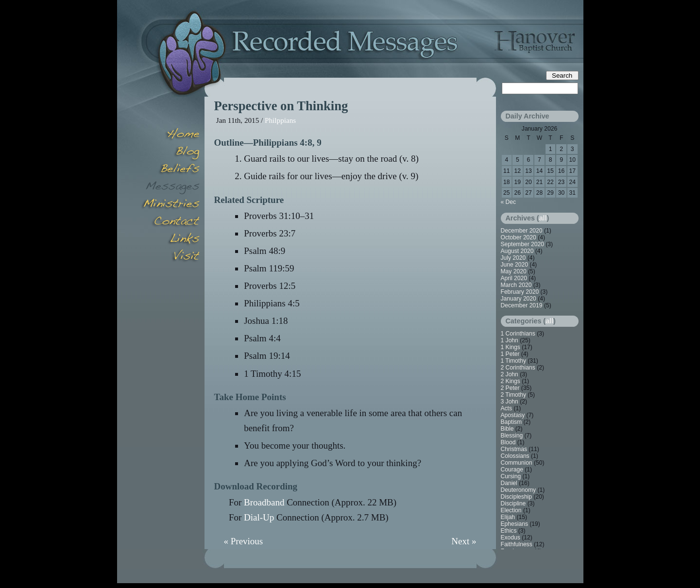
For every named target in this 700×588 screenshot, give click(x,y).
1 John (510, 340)
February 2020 (520, 292)
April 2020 (514, 278)
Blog (171, 152)
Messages (171, 187)
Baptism (512, 422)
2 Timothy (513, 395)
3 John (510, 402)
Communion (517, 463)
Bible (507, 429)
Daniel (509, 483)
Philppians (280, 120)
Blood (508, 442)
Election (511, 510)
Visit (171, 257)
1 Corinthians (518, 334)
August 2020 (517, 251)
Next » (464, 541)
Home (171, 135)
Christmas (514, 449)
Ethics (509, 531)
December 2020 (522, 231)
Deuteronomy (519, 490)
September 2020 (522, 244)
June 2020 (515, 265)
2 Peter (510, 388)
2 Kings (511, 381)
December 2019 (522, 305)
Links (171, 240)
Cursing (511, 476)
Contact (171, 222)
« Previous (244, 541)
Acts (507, 408)
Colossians (515, 456)
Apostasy (513, 415)
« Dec (509, 202)
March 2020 (516, 285)
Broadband (264, 502)
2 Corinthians (518, 368)
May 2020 (514, 271)
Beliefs (171, 170)
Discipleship (517, 497)
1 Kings (511, 347)
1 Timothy (513, 361)
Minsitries (171, 205)
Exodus (511, 538)
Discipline (513, 504)
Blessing (512, 436)
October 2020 (519, 237)
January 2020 (519, 299)
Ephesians (514, 524)
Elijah (508, 517)
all (543, 218)
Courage (512, 470)
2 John (510, 374)
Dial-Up (259, 517)
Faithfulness (517, 544)
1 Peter (510, 354)
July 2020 (513, 258)
